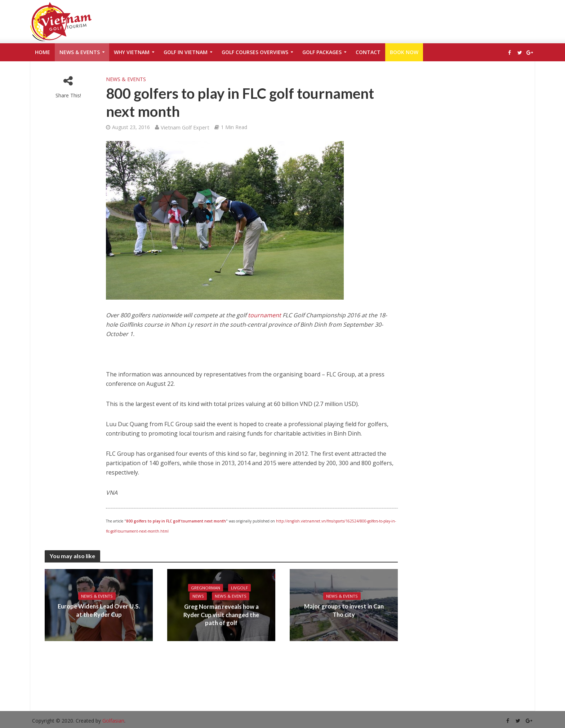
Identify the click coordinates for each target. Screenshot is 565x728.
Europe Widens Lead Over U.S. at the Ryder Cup (99, 611)
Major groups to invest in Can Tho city (344, 611)
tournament (264, 315)
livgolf (240, 588)
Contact (368, 52)
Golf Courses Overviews (255, 52)
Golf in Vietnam (186, 52)
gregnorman (206, 588)
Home (43, 52)
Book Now (404, 52)
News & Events (80, 52)
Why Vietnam (132, 52)
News (198, 596)
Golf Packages (322, 52)
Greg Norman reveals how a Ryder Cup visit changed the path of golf (221, 615)
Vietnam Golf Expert (185, 127)
